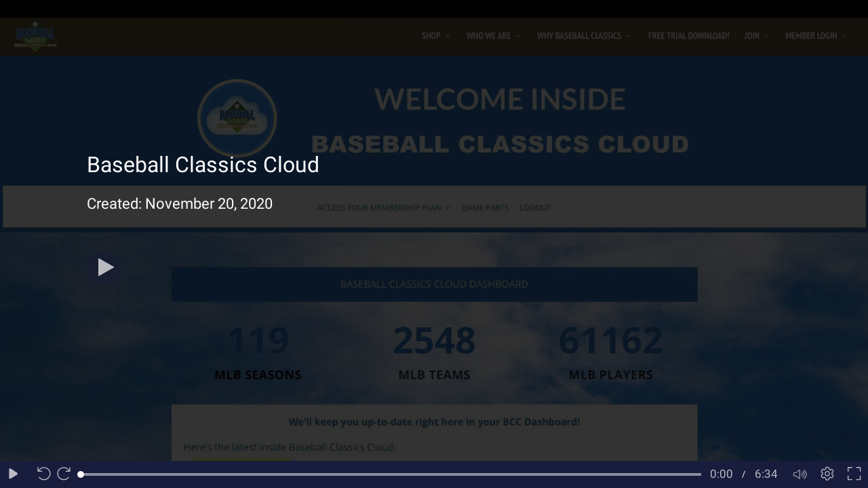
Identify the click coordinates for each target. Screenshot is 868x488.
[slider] (391, 474)
